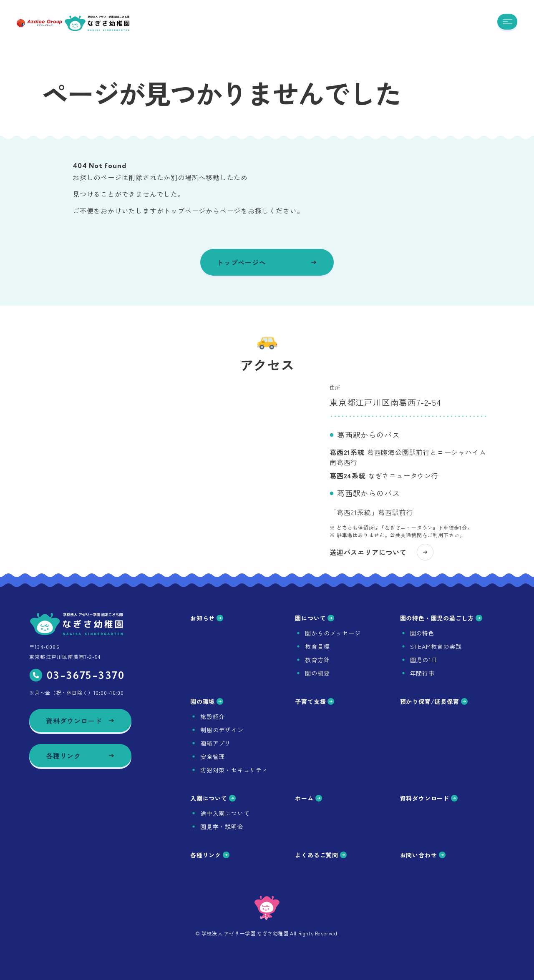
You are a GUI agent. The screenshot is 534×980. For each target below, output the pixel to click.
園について (315, 618)
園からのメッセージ (333, 633)
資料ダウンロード (429, 798)
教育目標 (317, 646)
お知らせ (207, 618)
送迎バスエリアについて (382, 559)
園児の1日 (424, 660)
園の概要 (317, 673)
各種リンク (210, 855)
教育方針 (317, 660)
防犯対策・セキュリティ (234, 770)
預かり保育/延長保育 (434, 701)
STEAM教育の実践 (436, 646)
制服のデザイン (222, 730)
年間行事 (422, 673)
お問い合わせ (423, 855)
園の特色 (422, 633)
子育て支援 (315, 701)
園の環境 (207, 701)
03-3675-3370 (77, 675)
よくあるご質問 (321, 855)
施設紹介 (213, 716)
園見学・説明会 (222, 827)
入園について (213, 798)
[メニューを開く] (507, 22)
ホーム (308, 798)
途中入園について (225, 813)
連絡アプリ (216, 743)
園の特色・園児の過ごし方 (441, 618)
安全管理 (213, 756)
